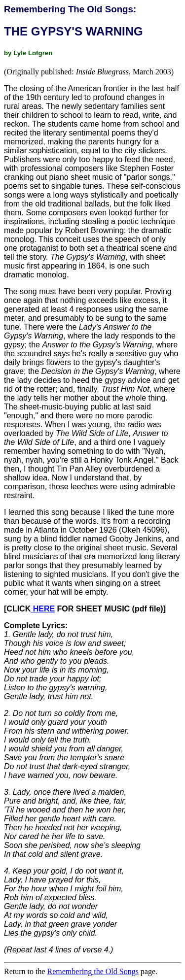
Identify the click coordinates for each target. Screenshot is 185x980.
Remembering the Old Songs (93, 971)
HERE (44, 609)
